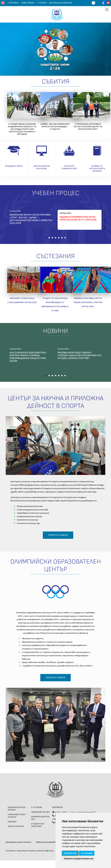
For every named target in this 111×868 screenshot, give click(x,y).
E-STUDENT (37, 807)
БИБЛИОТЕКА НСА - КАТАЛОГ (17, 809)
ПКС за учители (16, 826)
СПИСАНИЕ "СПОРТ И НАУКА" (17, 816)
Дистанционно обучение (61, 3)
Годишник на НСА (40, 812)
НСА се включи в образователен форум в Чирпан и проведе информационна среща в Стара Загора (28, 357)
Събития (56, 82)
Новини (55, 331)
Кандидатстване (14, 166)
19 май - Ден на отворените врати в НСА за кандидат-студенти (55, 127)
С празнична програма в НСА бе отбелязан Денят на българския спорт (88, 127)
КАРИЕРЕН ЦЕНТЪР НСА (40, 818)
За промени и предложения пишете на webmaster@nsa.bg (30, 851)
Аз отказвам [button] (87, 853)
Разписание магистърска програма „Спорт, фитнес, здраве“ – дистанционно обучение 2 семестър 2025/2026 (31, 219)
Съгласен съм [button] (70, 853)
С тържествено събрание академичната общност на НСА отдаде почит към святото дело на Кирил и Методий (22, 129)
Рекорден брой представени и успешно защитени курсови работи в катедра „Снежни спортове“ (79, 355)
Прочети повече (58, 535)
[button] (46, 238)
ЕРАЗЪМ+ (12, 822)
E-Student (42, 3)
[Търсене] (93, 3)
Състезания (55, 256)
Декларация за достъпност (18, 842)
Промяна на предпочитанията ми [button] (79, 859)
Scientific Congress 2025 (69, 167)
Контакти (13, 3)
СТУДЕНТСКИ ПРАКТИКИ (37, 825)
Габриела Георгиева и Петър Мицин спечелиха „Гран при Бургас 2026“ (88, 302)
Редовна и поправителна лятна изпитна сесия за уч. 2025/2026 (78, 218)
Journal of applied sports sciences (97, 169)
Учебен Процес (28, 3)
